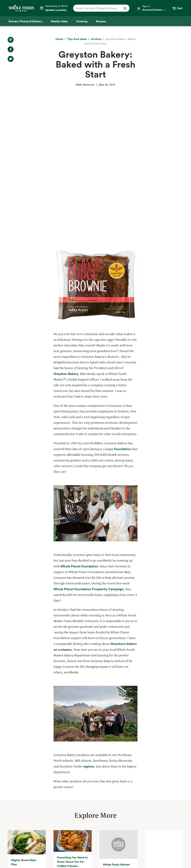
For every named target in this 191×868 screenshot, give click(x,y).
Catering (13, 805)
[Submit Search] (125, 8)
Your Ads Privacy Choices (77, 855)
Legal (163, 855)
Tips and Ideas (17, 830)
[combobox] (99, 8)
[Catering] (82, 21)
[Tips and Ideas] (77, 39)
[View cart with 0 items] (177, 8)
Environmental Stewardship (67, 805)
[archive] (96, 39)
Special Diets (16, 824)
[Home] (59, 39)
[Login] (151, 8)
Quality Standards (61, 792)
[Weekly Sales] (59, 21)
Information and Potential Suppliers (114, 805)
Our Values (98, 792)
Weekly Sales (16, 798)
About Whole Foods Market (109, 786)
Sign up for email (167, 824)
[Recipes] (101, 21)
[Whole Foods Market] (21, 8)
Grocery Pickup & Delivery (25, 786)
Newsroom (98, 817)
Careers (96, 811)
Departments (100, 798)
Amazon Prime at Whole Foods (27, 811)
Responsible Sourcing (63, 786)
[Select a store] (54, 8)
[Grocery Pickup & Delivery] (25, 21)
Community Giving (62, 798)
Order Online (16, 837)
